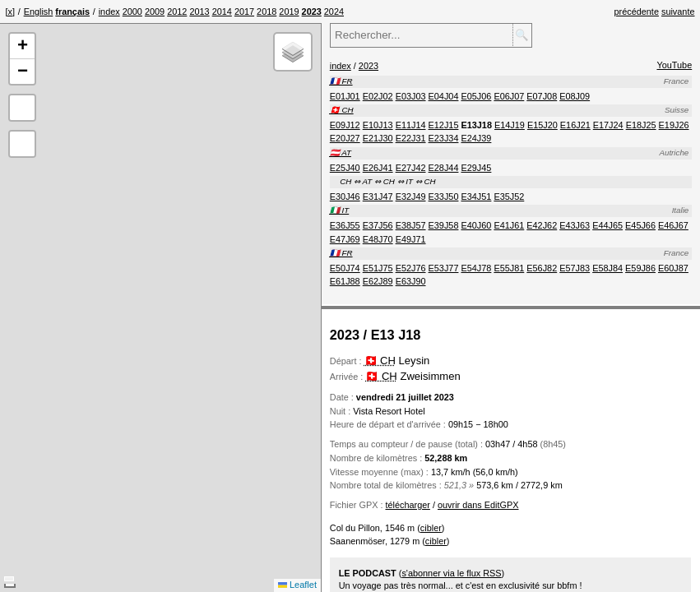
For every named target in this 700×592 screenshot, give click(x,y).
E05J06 (476, 96)
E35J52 (509, 197)
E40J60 (476, 225)
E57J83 (575, 268)
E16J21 (575, 125)
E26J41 (378, 168)
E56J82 (542, 268)
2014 (222, 12)
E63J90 (411, 281)
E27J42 (411, 168)
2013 (199, 12)
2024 (334, 12)
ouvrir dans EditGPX (478, 505)
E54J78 (476, 268)
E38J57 (411, 225)
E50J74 (345, 268)
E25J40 (345, 168)
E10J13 (378, 125)
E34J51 (476, 197)
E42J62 (542, 225)
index (109, 12)
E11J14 (411, 125)
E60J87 (673, 268)
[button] (22, 46)
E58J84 (607, 268)
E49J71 (411, 239)
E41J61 (509, 225)
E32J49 (411, 197)
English (39, 12)
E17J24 (608, 125)
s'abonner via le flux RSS (451, 573)
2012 (177, 12)
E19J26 (674, 125)
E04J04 (444, 96)
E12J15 (444, 125)
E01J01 (345, 96)
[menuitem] (109, 12)
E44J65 (607, 225)
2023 (369, 66)
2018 (267, 12)
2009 (155, 12)
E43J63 (575, 225)
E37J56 (378, 225)
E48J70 (378, 239)
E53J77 (444, 268)
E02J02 (378, 96)
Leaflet (297, 585)
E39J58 (444, 225)
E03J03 (411, 96)
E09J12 (345, 125)
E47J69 (345, 239)
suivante (678, 12)
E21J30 (378, 138)
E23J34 (444, 138)
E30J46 (345, 197)
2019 (289, 12)
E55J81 (509, 268)
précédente (637, 12)
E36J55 (345, 225)
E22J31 (411, 138)
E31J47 (378, 197)
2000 (132, 12)
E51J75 (378, 268)
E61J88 (345, 281)
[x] (10, 12)
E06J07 (509, 96)
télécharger (407, 505)
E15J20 (542, 125)
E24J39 (476, 138)
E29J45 (476, 168)
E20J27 (345, 138)
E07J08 (542, 96)
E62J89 (378, 281)
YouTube (674, 65)
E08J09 (575, 96)
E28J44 (444, 168)
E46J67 (673, 225)
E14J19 (510, 125)
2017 (244, 12)
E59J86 (640, 268)
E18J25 (641, 125)
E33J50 (444, 197)
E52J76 (411, 268)
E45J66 (640, 225)
